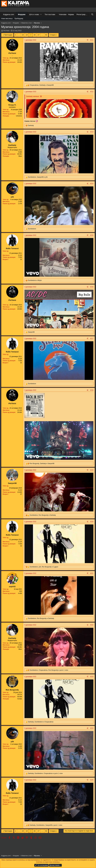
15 (31, 35)
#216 (92, 287)
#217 (92, 339)
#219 (92, 470)
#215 (92, 235)
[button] (41, 14)
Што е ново (34, 14)
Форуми (22, 14)
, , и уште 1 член (49, 670)
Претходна (8, 35)
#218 (92, 390)
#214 (92, 184)
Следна (53, 35)
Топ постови (50, 14)
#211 (92, 40)
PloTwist (6, 31)
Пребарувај (19, 19)
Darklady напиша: (33, 96)
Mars (20, 156)
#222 (92, 625)
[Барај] (92, 14)
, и (42, 85)
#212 (92, 92)
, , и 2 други (44, 567)
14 (27, 35)
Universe (19, 116)
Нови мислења (7, 19)
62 (46, 35)
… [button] (19, 35)
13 (23, 35)
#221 (92, 573)
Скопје (20, 699)
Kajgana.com (9, 14)
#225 (92, 780)
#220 (92, 522)
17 (38, 35)
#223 (92, 677)
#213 (92, 132)
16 (34, 35)
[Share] (87, 40)
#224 (92, 728)
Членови (63, 14)
